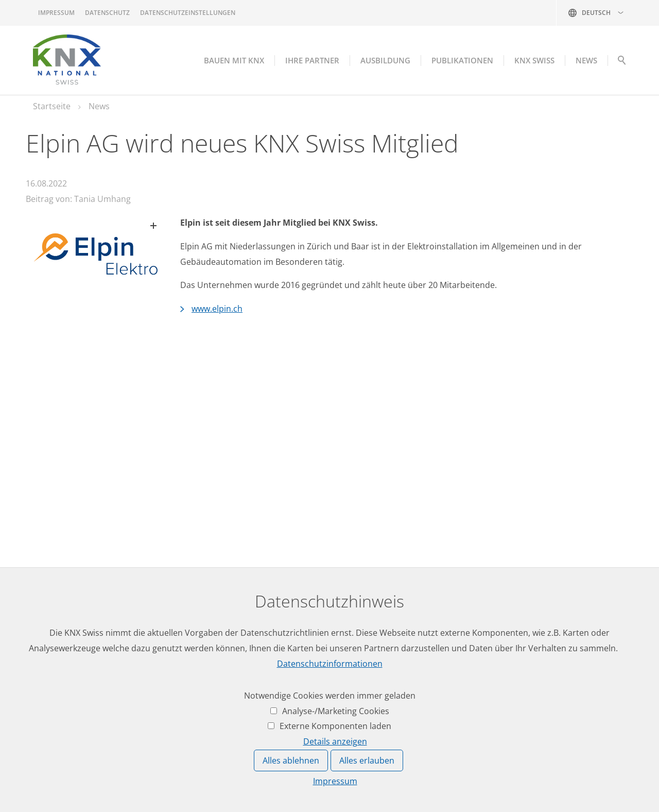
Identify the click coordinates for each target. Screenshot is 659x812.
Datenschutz (107, 13)
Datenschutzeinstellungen (188, 13)
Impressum (56, 13)
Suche (622, 63)
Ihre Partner (312, 60)
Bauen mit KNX (234, 60)
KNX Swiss (534, 60)
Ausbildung (385, 60)
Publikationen (462, 60)
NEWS (586, 60)
